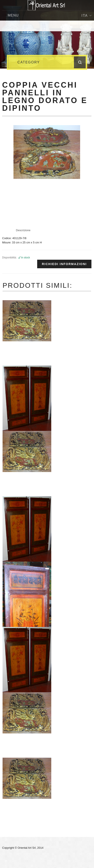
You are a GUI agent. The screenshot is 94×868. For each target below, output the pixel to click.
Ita (86, 16)
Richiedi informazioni (64, 264)
